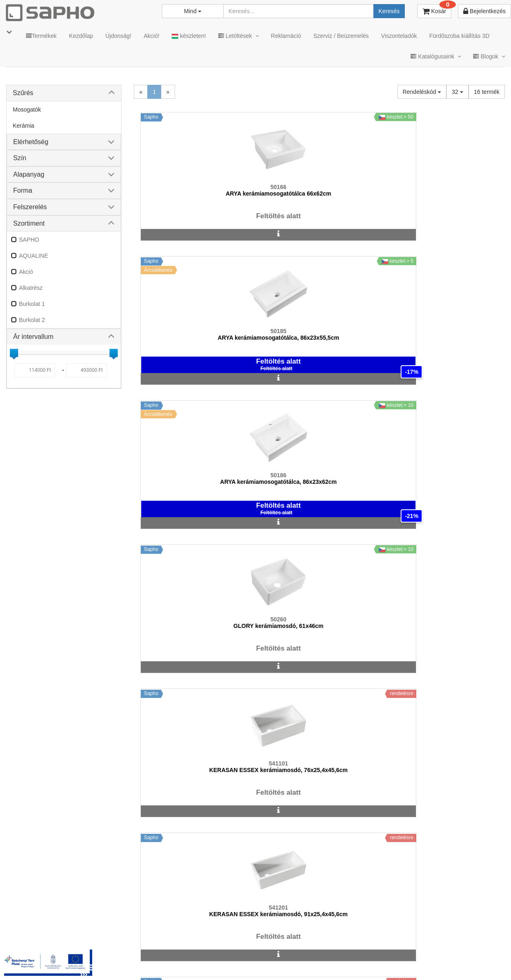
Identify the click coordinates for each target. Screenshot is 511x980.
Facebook (383, 953)
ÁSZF (187, 953)
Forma (23, 190)
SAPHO (29, 240)
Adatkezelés (223, 953)
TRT (134, 953)
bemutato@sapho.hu (218, 920)
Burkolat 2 (32, 320)
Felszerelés (30, 207)
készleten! (189, 36)
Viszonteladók (399, 36)
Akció (26, 272)
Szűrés (23, 93)
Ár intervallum (33, 337)
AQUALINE (34, 256)
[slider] (14, 353)
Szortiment (29, 223)
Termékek (41, 36)
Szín (20, 158)
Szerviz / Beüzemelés (341, 36)
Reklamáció (286, 36)
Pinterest (429, 953)
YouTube (477, 953)
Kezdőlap (81, 36)
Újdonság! (118, 36)
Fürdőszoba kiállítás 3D (459, 36)
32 (457, 92)
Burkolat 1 (32, 304)
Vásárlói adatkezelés (277, 953)
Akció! (152, 36)
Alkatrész (31, 288)
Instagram (334, 953)
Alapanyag (29, 174)
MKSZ (160, 953)
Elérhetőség (31, 142)
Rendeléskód (422, 92)
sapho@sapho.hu (43, 920)
